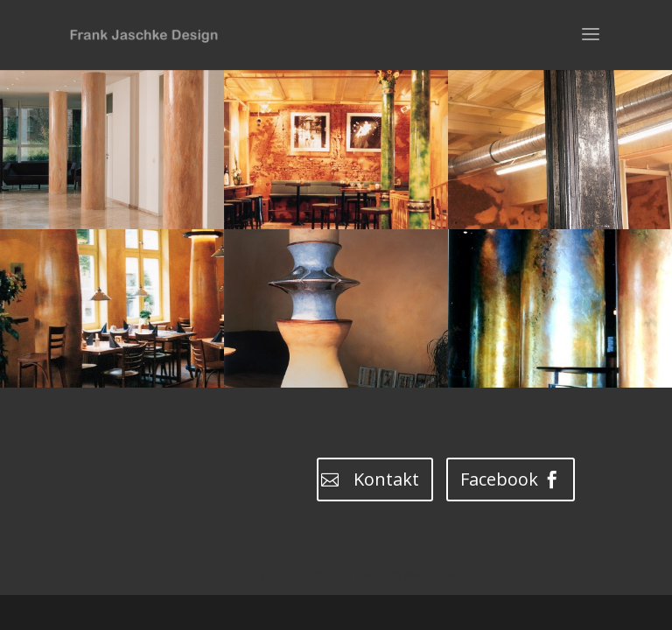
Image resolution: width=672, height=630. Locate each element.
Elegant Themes (307, 574)
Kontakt (386, 479)
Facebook (499, 479)
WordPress (430, 574)
